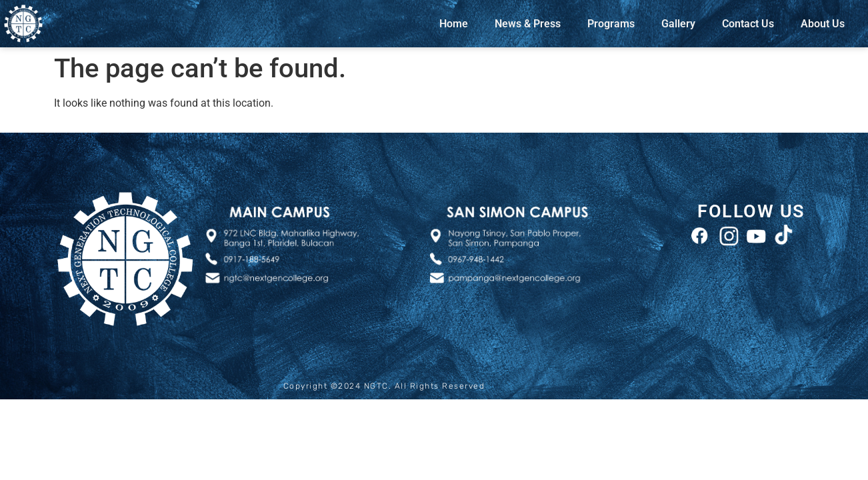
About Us (823, 24)
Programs (611, 24)
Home (454, 24)
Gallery (678, 24)
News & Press (528, 24)
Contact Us (748, 24)
